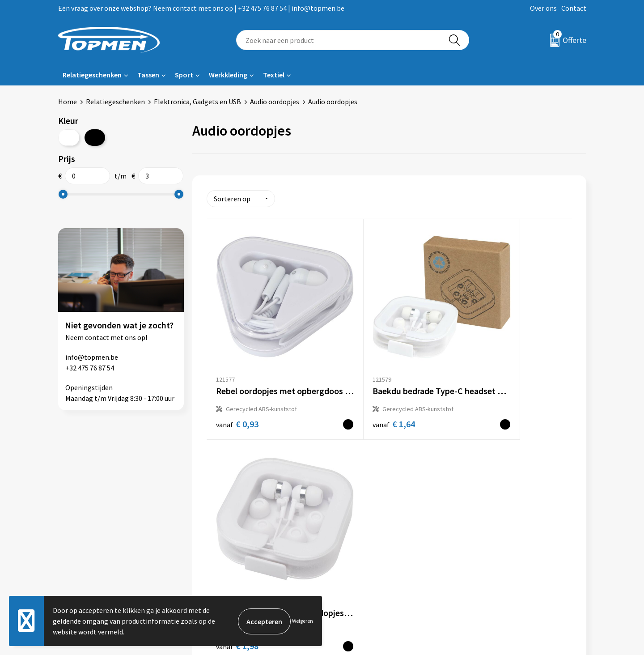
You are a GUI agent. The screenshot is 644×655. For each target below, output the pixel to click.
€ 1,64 (359, 388)
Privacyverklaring (490, 523)
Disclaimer (480, 537)
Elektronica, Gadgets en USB (197, 102)
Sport (184, 75)
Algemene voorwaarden (500, 496)
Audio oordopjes (275, 102)
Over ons (543, 8)
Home (68, 102)
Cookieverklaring (490, 510)
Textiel (274, 75)
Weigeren (303, 621)
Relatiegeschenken (92, 75)
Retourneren (353, 510)
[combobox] (338, 40)
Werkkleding (228, 75)
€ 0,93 (237, 388)
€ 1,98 (481, 388)
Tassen (148, 75)
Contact (574, 8)
